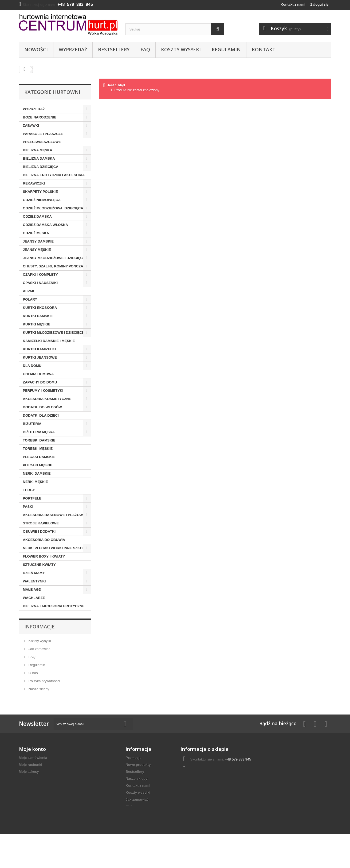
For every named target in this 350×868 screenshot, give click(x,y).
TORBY (29, 490)
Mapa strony (136, 834)
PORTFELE (32, 498)
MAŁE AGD (32, 589)
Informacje (40, 627)
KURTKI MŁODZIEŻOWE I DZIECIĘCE (54, 333)
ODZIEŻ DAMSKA (37, 216)
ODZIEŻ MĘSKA (36, 233)
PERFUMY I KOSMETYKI (43, 391)
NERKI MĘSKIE (36, 482)
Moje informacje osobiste (40, 779)
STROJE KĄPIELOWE (41, 523)
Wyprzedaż (73, 49)
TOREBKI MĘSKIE (38, 449)
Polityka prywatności (44, 681)
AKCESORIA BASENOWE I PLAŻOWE (54, 515)
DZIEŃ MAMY (34, 573)
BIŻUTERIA (32, 424)
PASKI (28, 507)
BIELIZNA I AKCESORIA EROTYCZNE (54, 606)
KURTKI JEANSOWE (40, 357)
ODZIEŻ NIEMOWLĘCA (42, 200)
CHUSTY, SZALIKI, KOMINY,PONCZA (53, 266)
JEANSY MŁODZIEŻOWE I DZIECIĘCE (54, 258)
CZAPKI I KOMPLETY (40, 274)
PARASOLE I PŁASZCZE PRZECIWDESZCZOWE (43, 138)
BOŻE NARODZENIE (40, 117)
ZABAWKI (31, 126)
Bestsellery (114, 49)
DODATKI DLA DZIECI (41, 415)
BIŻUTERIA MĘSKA (39, 432)
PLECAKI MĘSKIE (38, 465)
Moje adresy (29, 772)
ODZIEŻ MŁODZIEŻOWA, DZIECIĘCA (53, 208)
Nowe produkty (138, 765)
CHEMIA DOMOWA (38, 374)
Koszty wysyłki (181, 49)
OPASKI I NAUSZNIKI (40, 283)
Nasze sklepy (38, 689)
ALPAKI (29, 291)
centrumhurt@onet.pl (218, 769)
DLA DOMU (32, 366)
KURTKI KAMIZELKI (40, 349)
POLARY (30, 299)
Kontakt (264, 49)
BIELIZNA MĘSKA (38, 150)
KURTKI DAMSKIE (38, 316)
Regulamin (226, 49)
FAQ (145, 49)
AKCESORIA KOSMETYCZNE (47, 399)
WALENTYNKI (34, 581)
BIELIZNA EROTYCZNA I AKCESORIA (54, 175)
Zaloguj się (320, 4)
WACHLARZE (34, 598)
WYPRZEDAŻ (34, 109)
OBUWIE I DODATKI (39, 531)
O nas (33, 673)
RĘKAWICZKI (34, 183)
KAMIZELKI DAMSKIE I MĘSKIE (49, 341)
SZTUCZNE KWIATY (39, 565)
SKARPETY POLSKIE (40, 192)
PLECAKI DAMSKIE (39, 457)
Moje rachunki (31, 765)
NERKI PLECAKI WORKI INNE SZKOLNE (56, 548)
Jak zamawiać (39, 649)
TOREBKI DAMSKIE (39, 440)
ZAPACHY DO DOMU (40, 382)
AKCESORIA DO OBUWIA (44, 540)
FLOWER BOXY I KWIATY (44, 556)
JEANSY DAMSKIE (38, 241)
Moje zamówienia (33, 758)
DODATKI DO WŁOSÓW (42, 407)
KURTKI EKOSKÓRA (40, 308)
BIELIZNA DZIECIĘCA (41, 167)
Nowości (36, 49)
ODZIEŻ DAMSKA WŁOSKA (46, 225)
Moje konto (32, 749)
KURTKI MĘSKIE (37, 324)
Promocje (133, 758)
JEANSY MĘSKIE (37, 250)
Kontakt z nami (293, 4)
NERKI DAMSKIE (37, 473)
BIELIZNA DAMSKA (39, 158)
